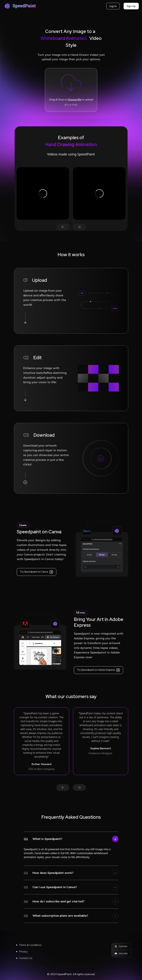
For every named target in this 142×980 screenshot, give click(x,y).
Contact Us (26, 958)
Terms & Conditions (30, 945)
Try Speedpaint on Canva (37, 572)
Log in (113, 6)
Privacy (23, 951)
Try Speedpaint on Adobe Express (98, 670)
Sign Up (131, 6)
